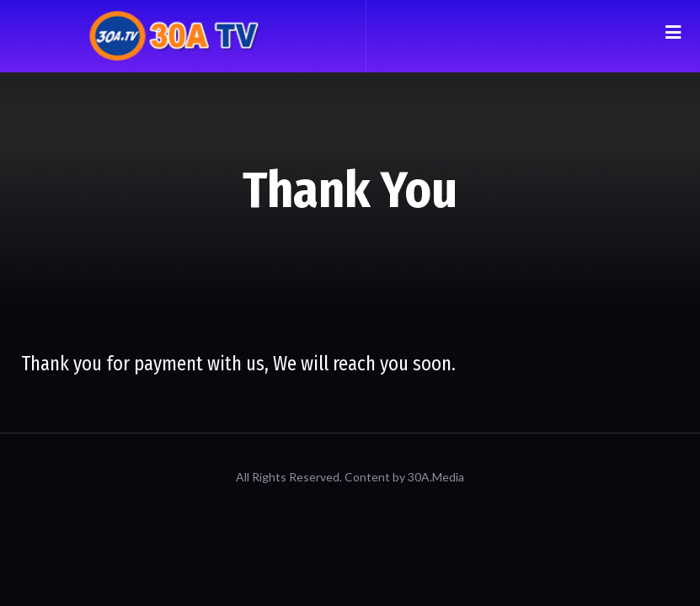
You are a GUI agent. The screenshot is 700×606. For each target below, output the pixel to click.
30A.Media (436, 477)
